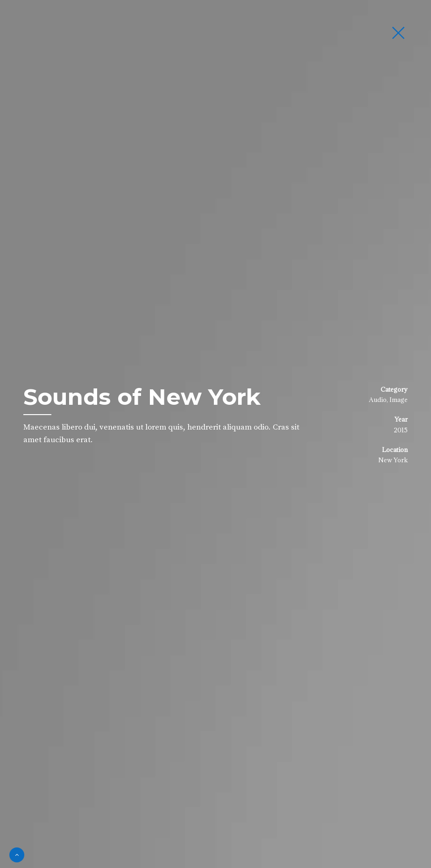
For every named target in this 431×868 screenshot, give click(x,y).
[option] (215, 434)
